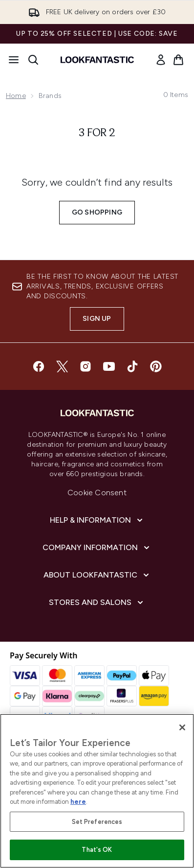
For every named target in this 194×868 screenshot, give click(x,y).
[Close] (182, 727)
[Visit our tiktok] (132, 366)
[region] (97, 791)
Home (16, 96)
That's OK (97, 850)
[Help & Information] (97, 520)
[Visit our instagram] (86, 366)
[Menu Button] (14, 60)
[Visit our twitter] (62, 366)
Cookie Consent (97, 493)
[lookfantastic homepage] (97, 60)
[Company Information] (97, 548)
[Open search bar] (33, 60)
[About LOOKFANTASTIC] (97, 575)
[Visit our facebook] (39, 366)
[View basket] (178, 60)
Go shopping (97, 212)
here (78, 802)
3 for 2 (97, 133)
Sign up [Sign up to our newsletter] (97, 319)
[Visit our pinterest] (156, 366)
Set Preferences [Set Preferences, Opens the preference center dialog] (97, 822)
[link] (161, 60)
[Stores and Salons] (97, 603)
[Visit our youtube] (109, 366)
